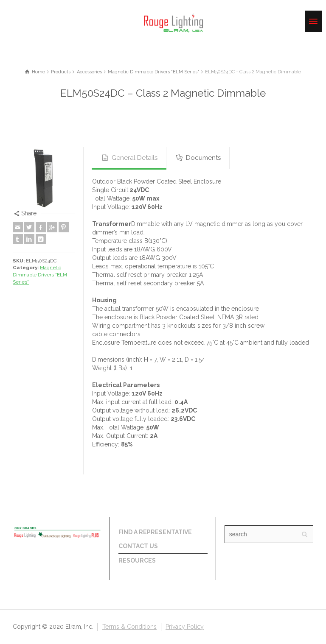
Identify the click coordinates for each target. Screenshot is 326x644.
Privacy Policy (185, 627)
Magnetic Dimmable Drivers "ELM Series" (40, 275)
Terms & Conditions (129, 627)
